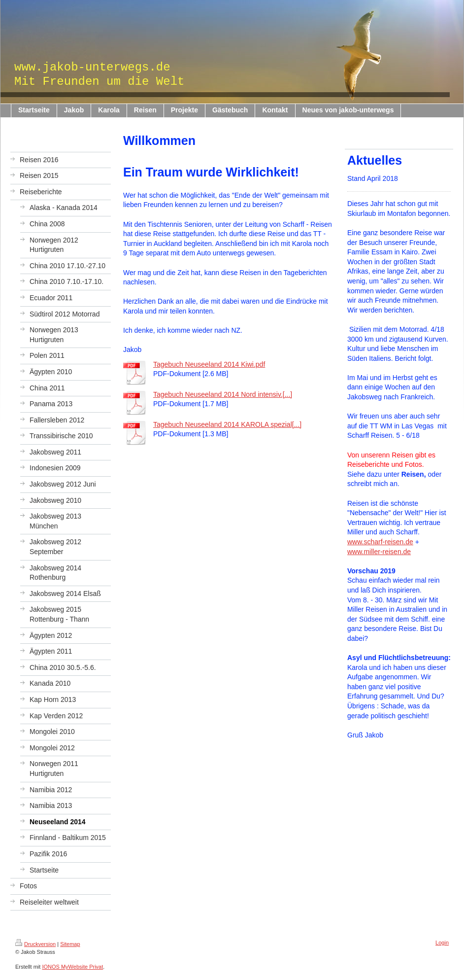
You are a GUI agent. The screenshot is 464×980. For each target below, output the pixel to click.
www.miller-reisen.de (379, 552)
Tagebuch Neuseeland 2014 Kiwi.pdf (209, 364)
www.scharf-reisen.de (380, 542)
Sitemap (70, 944)
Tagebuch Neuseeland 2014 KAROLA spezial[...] (227, 424)
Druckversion (35, 944)
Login (442, 943)
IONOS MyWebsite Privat (72, 967)
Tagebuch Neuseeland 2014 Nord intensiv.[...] (223, 394)
